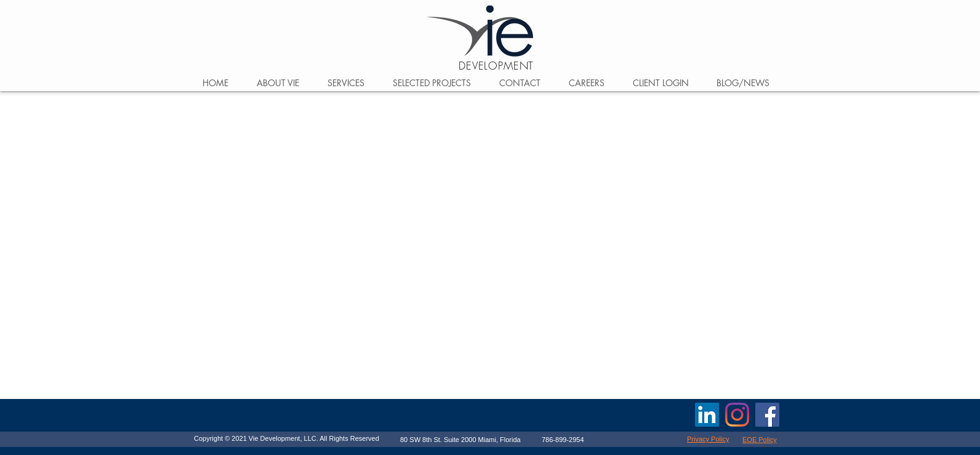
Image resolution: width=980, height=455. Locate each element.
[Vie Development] (737, 415)
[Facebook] (767, 415)
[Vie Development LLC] (707, 415)
